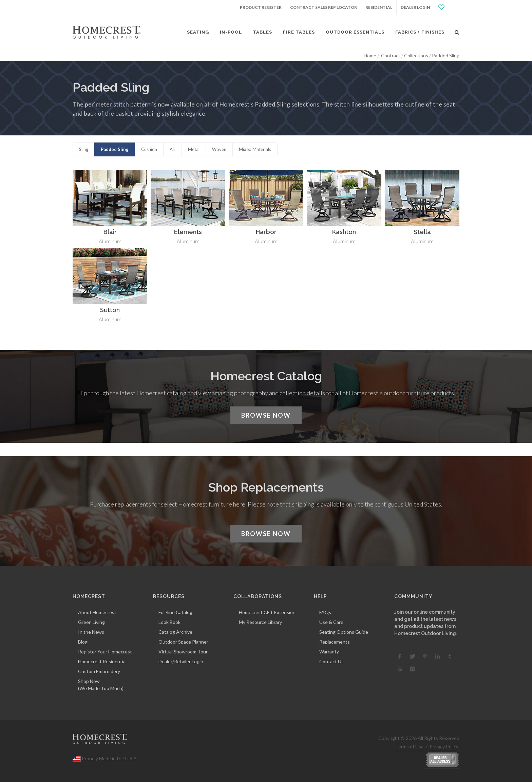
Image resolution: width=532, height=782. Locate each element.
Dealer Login (415, 7)
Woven (219, 149)
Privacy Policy (444, 747)
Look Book (169, 622)
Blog (83, 642)
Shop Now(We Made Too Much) (101, 685)
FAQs (325, 612)
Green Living (91, 622)
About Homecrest (97, 612)
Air (173, 149)
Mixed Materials (255, 149)
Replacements (335, 642)
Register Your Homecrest (105, 652)
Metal (194, 149)
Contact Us (331, 661)
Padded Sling (115, 149)
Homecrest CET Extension (267, 612)
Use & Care (331, 622)
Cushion (149, 149)
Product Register (261, 7)
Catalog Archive (175, 632)
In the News (91, 632)
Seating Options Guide (344, 632)
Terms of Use (410, 747)
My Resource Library (260, 622)
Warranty (329, 652)
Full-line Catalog (175, 612)
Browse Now (266, 415)
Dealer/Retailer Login (181, 661)
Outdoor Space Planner (183, 642)
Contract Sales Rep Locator (324, 7)
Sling (84, 149)
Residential (379, 7)
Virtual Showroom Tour (183, 652)
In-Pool (231, 32)
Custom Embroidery (99, 671)
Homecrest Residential (102, 661)
